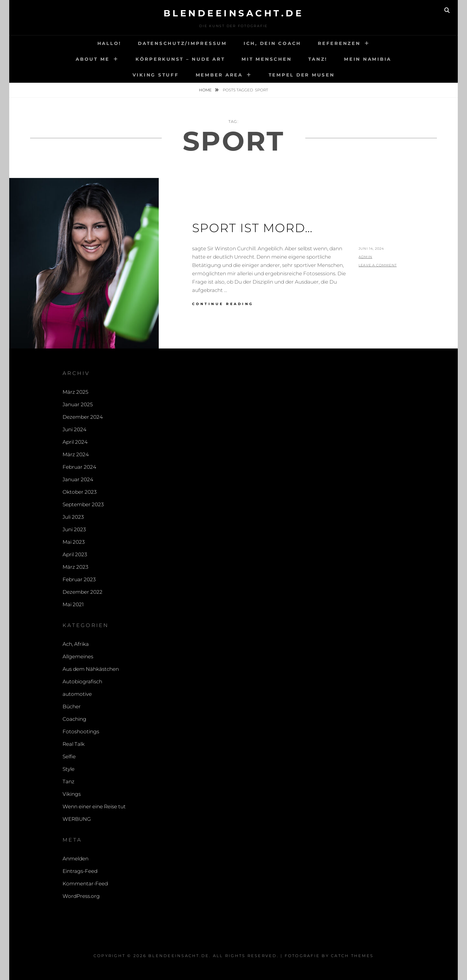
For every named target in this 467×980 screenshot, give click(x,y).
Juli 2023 (73, 517)
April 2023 (75, 554)
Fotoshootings (81, 732)
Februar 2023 (79, 579)
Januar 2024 (78, 479)
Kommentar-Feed (85, 884)
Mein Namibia (368, 59)
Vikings (72, 794)
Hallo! (109, 43)
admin (365, 257)
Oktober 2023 (80, 492)
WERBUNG (77, 819)
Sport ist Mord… (252, 228)
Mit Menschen (267, 59)
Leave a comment (378, 265)
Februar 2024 (79, 467)
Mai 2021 (73, 604)
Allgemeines (78, 657)
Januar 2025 (78, 404)
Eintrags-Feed (80, 871)
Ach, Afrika (76, 644)
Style (69, 769)
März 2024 (76, 454)
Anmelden (76, 859)
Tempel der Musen (302, 75)
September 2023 (83, 504)
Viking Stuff (156, 75)
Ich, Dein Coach (272, 43)
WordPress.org (81, 896)
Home (206, 90)
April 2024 (75, 442)
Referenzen (339, 43)
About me (93, 59)
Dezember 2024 (83, 417)
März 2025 (75, 392)
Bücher (72, 707)
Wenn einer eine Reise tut (94, 806)
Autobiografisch (82, 682)
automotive (77, 694)
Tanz (69, 782)
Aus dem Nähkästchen (91, 669)
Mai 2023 (74, 542)
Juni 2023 (74, 529)
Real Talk (74, 744)
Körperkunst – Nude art (180, 59)
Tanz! (318, 59)
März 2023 (75, 567)
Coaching (74, 719)
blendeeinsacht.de (234, 13)
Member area (219, 75)
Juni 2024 (74, 429)
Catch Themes (352, 956)
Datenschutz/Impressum (182, 43)
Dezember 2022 (82, 592)
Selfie (69, 757)
